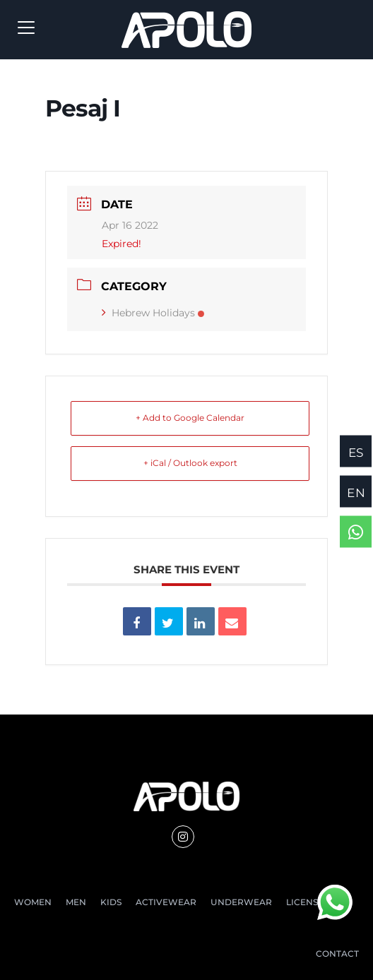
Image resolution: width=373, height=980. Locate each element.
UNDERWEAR (241, 902)
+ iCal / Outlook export (190, 463)
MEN (76, 902)
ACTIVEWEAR (166, 902)
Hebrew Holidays (153, 313)
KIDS (111, 902)
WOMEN (33, 902)
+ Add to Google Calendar (190, 418)
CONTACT (337, 954)
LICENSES (307, 902)
